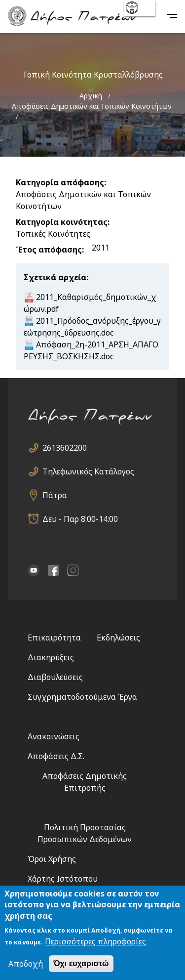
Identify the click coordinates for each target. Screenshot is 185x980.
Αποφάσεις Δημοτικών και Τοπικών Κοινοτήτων (92, 106)
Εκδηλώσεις (118, 638)
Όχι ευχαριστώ (81, 965)
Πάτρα (55, 495)
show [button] (139, 8)
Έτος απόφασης (49, 250)
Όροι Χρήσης (52, 859)
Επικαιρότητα (54, 638)
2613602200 (65, 448)
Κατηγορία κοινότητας (62, 222)
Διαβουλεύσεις (55, 677)
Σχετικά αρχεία (55, 277)
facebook (53, 570)
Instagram (73, 570)
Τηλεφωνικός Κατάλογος (88, 471)
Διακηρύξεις (51, 657)
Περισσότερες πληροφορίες (95, 943)
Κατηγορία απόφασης (60, 182)
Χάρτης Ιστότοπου (63, 879)
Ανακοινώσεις (54, 736)
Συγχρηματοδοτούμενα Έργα (82, 697)
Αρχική (91, 96)
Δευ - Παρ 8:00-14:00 (80, 519)
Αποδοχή (26, 965)
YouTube (34, 570)
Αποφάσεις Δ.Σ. (56, 756)
